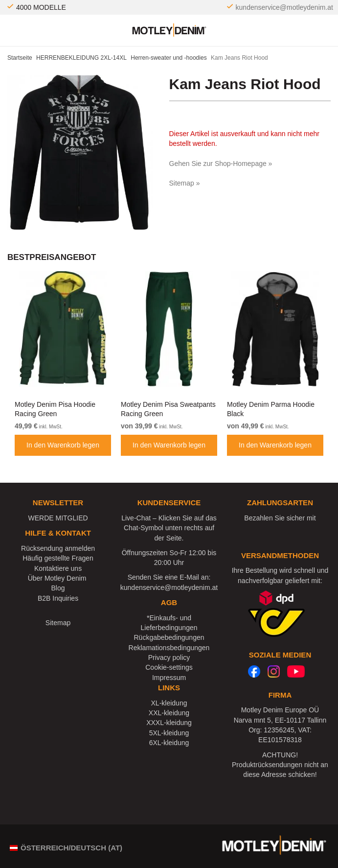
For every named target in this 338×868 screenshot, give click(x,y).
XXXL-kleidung (169, 723)
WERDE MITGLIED (58, 518)
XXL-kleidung (169, 713)
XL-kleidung (169, 703)
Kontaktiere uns (58, 568)
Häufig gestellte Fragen (58, 558)
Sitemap (58, 623)
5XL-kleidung (169, 733)
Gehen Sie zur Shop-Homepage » (221, 164)
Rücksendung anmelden (58, 548)
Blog (58, 588)
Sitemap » (185, 183)
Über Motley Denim (58, 578)
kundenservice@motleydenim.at (284, 7)
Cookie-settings (169, 667)
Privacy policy (169, 657)
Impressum (169, 678)
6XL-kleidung (169, 743)
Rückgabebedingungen (169, 637)
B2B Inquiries (58, 598)
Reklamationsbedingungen (169, 648)
